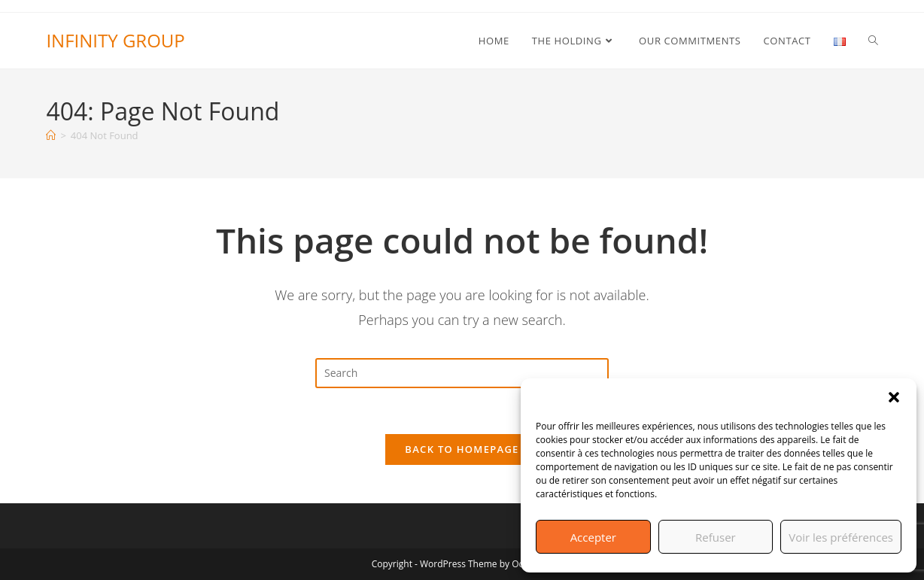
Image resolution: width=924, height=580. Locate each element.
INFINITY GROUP (115, 40)
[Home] (51, 135)
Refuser (716, 537)
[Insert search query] (462, 373)
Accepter (593, 537)
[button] (894, 397)
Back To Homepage (462, 449)
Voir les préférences (841, 537)
